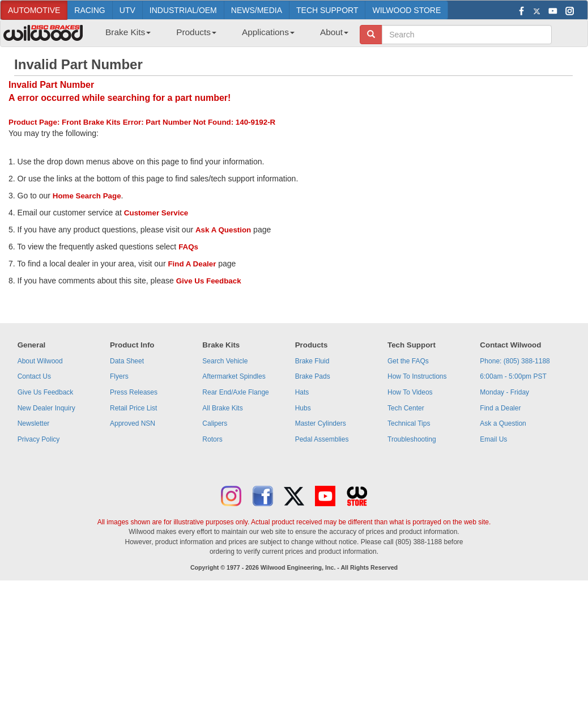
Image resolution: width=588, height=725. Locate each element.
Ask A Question (223, 230)
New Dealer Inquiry (46, 408)
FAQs (188, 247)
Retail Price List (133, 408)
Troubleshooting (412, 439)
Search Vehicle (225, 361)
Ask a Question (503, 423)
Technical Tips (409, 423)
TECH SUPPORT (327, 10)
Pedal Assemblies (322, 439)
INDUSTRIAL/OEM (183, 10)
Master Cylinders (321, 423)
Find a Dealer (500, 408)
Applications (268, 32)
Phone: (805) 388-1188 (515, 361)
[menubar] (223, 36)
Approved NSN (133, 423)
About (334, 32)
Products (196, 32)
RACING (90, 10)
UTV (127, 10)
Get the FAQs (408, 361)
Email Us (493, 439)
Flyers (119, 376)
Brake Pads (313, 376)
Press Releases (134, 392)
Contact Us (34, 376)
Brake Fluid (312, 361)
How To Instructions (417, 376)
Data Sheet (127, 361)
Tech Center (406, 408)
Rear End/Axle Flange (235, 392)
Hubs (303, 408)
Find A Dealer (192, 264)
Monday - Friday (504, 392)
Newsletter (34, 423)
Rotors (212, 439)
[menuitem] (124, 36)
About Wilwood (40, 361)
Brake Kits (128, 32)
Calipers (215, 423)
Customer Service (156, 213)
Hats (302, 392)
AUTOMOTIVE (34, 10)
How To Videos (410, 392)
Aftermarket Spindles (234, 376)
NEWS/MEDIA (257, 10)
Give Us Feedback (209, 281)
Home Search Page (87, 196)
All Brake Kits (222, 408)
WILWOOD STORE (406, 10)
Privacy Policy (39, 439)
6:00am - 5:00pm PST (513, 376)
